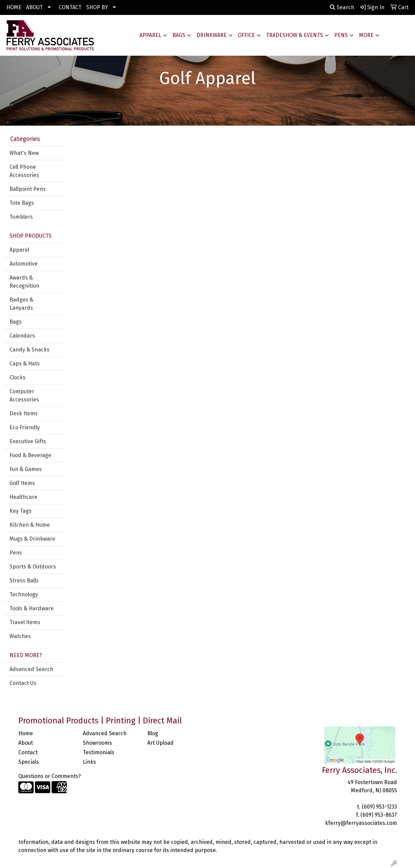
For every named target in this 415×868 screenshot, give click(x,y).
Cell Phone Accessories (24, 171)
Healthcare (23, 497)
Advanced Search (31, 669)
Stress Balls (24, 581)
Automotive (24, 264)
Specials (29, 762)
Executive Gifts (28, 441)
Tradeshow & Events (295, 35)
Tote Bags (22, 203)
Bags (179, 35)
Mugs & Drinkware (32, 539)
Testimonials (99, 752)
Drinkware (212, 35)
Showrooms (97, 743)
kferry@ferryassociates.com (361, 823)
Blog (153, 733)
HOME (14, 7)
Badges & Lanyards (21, 304)
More (366, 35)
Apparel (150, 35)
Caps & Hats (25, 364)
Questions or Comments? (50, 776)
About (26, 743)
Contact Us (23, 683)
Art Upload (161, 743)
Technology (24, 594)
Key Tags (21, 511)
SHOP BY (97, 7)
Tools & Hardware (32, 608)
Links (89, 762)
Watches (20, 636)
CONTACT (70, 7)
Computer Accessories (24, 395)
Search (342, 7)
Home (26, 733)
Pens (341, 35)
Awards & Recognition (24, 282)
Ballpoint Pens (28, 189)
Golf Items (22, 483)
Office (246, 35)
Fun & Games (26, 469)
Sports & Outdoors (33, 567)
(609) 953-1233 (379, 807)
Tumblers (21, 217)
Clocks (17, 377)
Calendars (22, 336)
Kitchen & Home (30, 525)
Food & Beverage (30, 455)
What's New (24, 153)
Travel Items (25, 622)
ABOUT (34, 7)
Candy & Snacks (30, 350)
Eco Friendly (25, 427)
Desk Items (24, 413)
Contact (28, 752)
